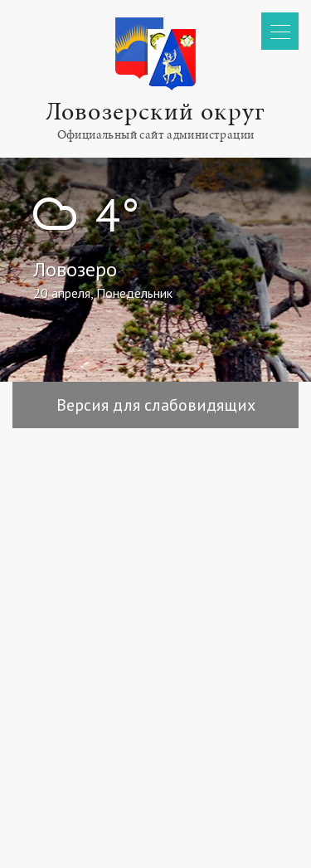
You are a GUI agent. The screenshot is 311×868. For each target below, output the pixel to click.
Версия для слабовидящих (156, 405)
